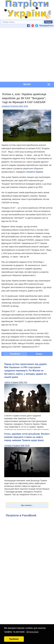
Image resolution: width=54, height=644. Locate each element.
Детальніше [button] (32, 632)
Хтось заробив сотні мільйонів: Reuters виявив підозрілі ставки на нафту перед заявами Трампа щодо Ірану (27, 437)
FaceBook (15, 354)
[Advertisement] (26, 55)
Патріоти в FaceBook (21, 515)
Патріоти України (35, 172)
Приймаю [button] (14, 639)
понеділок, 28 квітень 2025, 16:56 (15, 106)
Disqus (39, 354)
